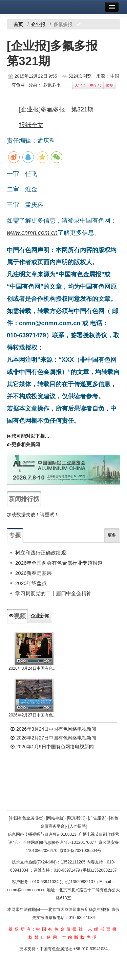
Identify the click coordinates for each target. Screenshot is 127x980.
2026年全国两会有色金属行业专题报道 (59, 563)
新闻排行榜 (24, 499)
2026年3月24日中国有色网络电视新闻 (34, 668)
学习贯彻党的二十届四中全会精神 (53, 593)
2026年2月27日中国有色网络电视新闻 (34, 715)
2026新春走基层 (34, 573)
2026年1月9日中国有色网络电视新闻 (52, 747)
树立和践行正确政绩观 (41, 553)
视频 (17, 616)
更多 (112, 535)
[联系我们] (76, 818)
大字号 (80, 85)
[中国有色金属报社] (26, 818)
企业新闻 (40, 616)
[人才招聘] (78, 826)
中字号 (96, 85)
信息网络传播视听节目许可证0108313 (42, 834)
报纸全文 (31, 125)
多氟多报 (52, 85)
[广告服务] (97, 818)
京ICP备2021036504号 (80, 851)
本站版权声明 (80, 937)
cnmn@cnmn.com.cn (27, 890)
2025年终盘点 (31, 583)
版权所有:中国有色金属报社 (47, 929)
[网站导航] (55, 818)
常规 (109, 85)
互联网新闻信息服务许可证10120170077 (59, 842)
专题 (15, 536)
